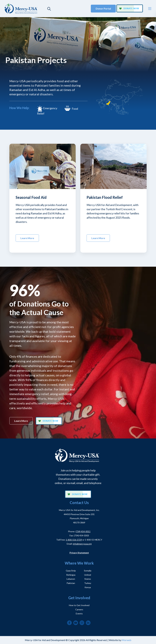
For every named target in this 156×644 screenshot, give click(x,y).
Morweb (127, 640)
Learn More (27, 238)
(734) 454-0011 (83, 531)
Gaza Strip (71, 571)
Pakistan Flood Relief (105, 197)
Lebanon (71, 579)
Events (79, 613)
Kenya (88, 587)
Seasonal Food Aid (31, 197)
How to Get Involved (79, 605)
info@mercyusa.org (82, 544)
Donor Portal (103, 9)
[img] (43, 166)
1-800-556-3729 (74, 540)
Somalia (88, 571)
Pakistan (71, 583)
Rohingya (71, 575)
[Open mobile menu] (150, 9)
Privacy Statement (79, 553)
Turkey (88, 583)
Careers (79, 609)
